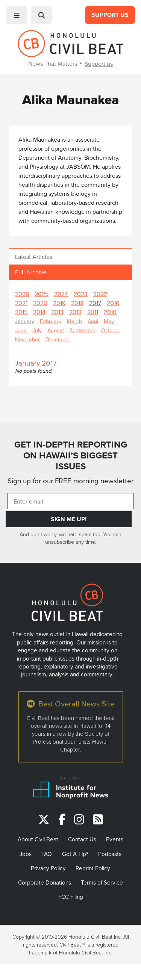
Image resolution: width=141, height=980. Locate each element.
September (83, 330)
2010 (110, 312)
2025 (42, 294)
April (93, 321)
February (51, 321)
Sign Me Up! (69, 519)
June (21, 330)
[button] (17, 15)
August (56, 330)
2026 (22, 294)
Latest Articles (34, 257)
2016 (113, 303)
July (37, 330)
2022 (100, 294)
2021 (21, 303)
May (109, 321)
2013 (57, 312)
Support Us (110, 15)
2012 (75, 312)
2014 (39, 312)
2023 (81, 294)
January (25, 321)
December (58, 339)
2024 (61, 294)
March (74, 321)
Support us (99, 64)
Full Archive (31, 272)
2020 (40, 303)
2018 (77, 303)
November (27, 339)
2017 (95, 303)
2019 (59, 303)
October (111, 330)
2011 (93, 312)
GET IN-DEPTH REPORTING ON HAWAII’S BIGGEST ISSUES (71, 455)
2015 (21, 312)
